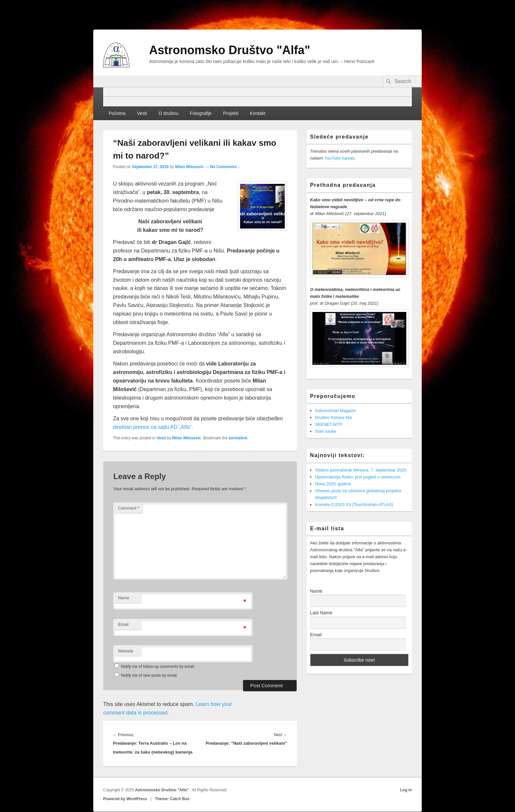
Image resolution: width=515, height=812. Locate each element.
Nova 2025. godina (333, 484)
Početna (117, 113)
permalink (238, 438)
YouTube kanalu (339, 158)
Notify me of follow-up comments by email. (158, 667)
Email (123, 624)
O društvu (169, 113)
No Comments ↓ (225, 167)
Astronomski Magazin (335, 411)
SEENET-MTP (329, 424)
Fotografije (201, 113)
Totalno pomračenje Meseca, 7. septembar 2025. (361, 470)
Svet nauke (326, 431)
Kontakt (258, 113)
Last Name (321, 613)
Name (124, 598)
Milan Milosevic (190, 167)
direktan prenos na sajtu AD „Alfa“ (152, 427)
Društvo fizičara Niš (333, 417)
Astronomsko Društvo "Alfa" (230, 50)
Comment (129, 508)
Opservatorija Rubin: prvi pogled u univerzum (358, 477)
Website (126, 651)
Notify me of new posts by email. (149, 675)
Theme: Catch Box (172, 799)
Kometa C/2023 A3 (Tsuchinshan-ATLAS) (354, 505)
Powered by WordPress (125, 799)
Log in (406, 790)
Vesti (142, 113)
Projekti (231, 113)
